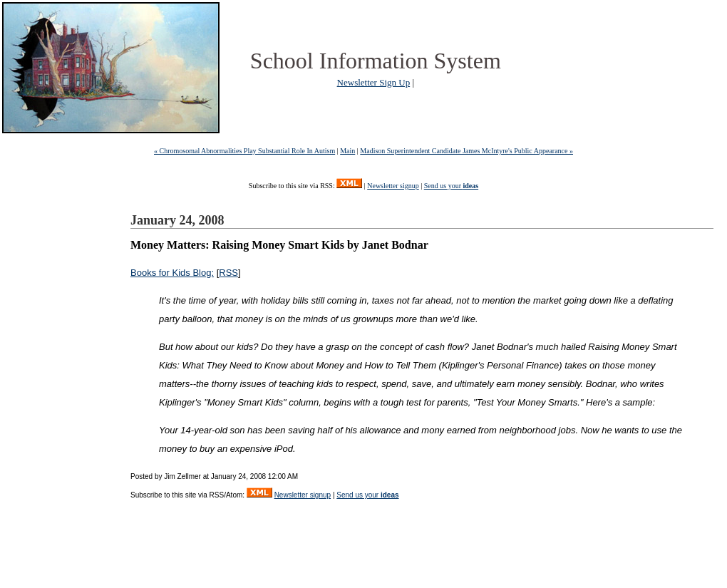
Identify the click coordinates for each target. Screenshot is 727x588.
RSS (228, 273)
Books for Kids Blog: (172, 273)
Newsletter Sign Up (374, 82)
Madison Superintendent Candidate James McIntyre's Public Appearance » (466, 151)
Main (347, 151)
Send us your (451, 186)
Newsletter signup (393, 186)
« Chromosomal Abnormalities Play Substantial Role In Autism (244, 151)
